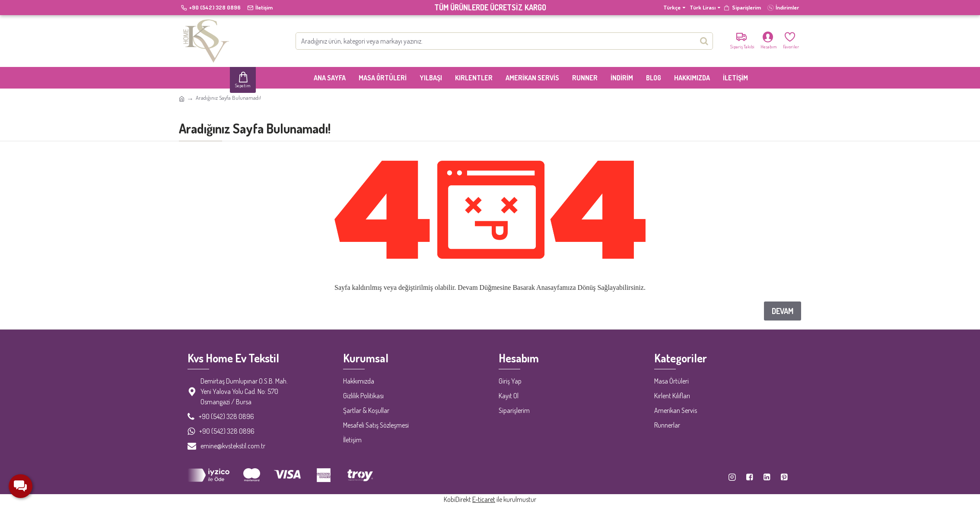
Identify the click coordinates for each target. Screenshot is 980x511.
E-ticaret (484, 499)
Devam (783, 311)
